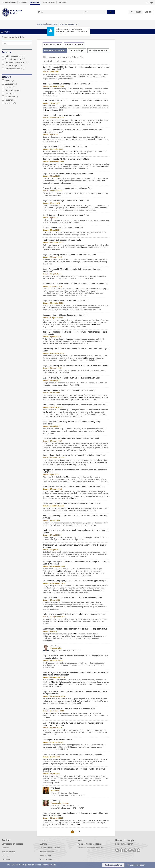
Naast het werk (46, 860)
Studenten (23, 2)
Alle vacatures (45, 856)
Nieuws (17, 94)
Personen (17, 100)
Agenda (17, 81)
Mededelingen (17, 90)
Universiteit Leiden (9, 2)
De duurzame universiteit (50, 848)
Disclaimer (6, 860)
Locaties (17, 87)
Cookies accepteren (113, 865)
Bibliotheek (62, 2)
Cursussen (17, 84)
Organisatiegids (49, 2)
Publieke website (17, 56)
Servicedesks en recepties (12, 844)
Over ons (43, 844)
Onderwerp (17, 97)
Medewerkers (35, 2)
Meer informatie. (49, 865)
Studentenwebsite (17, 59)
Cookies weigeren (137, 865)
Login (151, 3)
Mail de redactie (9, 852)
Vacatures (17, 103)
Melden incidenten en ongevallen (91, 848)
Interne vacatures (47, 852)
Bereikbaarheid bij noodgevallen (91, 844)
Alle (87, 12)
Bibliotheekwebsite (17, 69)
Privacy (5, 856)
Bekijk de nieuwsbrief (124, 844)
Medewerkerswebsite (9, 37)
